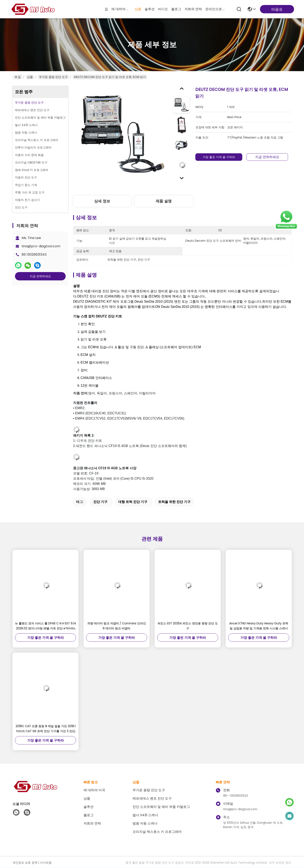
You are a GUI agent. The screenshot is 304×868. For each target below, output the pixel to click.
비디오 (163, 9)
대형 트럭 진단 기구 (133, 502)
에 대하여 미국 (121, 9)
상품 (138, 9)
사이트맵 (46, 863)
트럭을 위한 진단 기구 (174, 502)
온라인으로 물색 (215, 9)
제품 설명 (164, 201)
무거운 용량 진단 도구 (53, 77)
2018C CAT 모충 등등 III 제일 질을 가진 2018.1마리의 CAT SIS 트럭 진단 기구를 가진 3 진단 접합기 (46, 729)
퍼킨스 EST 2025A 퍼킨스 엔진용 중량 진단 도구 (188, 626)
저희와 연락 (193, 9)
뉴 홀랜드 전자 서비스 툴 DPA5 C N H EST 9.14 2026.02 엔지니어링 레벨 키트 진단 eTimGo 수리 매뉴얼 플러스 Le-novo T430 (46, 626)
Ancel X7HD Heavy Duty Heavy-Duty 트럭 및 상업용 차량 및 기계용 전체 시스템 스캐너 (259, 626)
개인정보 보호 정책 (25, 863)
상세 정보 (102, 201)
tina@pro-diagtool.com (41, 246)
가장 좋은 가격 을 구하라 (219, 157)
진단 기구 (100, 502)
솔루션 (150, 9)
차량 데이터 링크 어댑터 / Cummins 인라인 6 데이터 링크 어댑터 (117, 626)
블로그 (176, 9)
